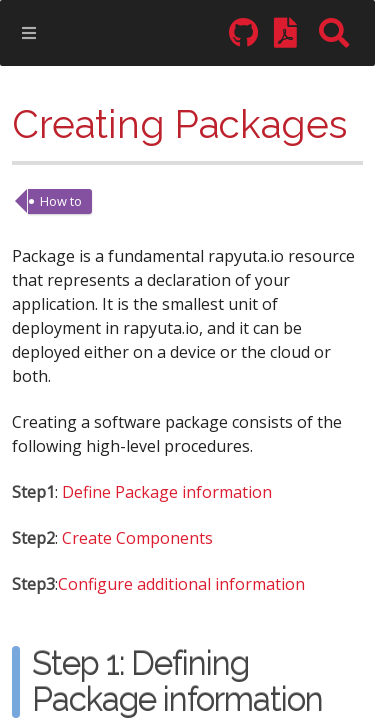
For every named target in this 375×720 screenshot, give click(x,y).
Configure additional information (181, 585)
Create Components (137, 539)
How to (61, 201)
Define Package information (167, 493)
